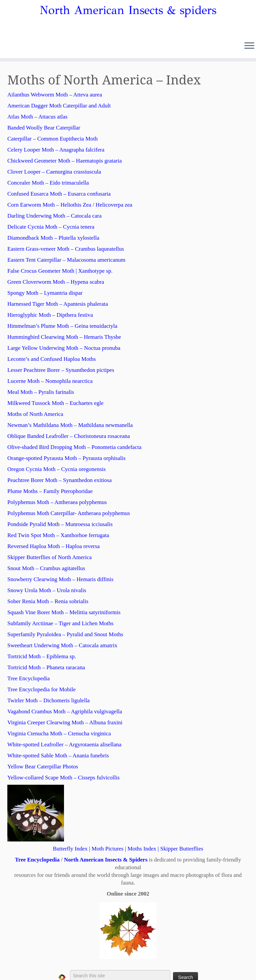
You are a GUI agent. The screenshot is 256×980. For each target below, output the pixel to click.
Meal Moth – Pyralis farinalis (41, 392)
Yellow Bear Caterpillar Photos (43, 767)
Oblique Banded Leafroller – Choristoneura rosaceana (69, 436)
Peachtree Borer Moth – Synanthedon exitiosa (59, 480)
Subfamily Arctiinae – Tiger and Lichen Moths (60, 623)
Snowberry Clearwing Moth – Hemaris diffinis (60, 579)
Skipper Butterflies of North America (49, 557)
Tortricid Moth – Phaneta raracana (46, 667)
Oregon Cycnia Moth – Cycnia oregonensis (56, 469)
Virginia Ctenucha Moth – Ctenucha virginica (59, 733)
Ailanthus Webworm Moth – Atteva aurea (55, 95)
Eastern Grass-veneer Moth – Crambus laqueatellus (66, 249)
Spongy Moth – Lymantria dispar (45, 293)
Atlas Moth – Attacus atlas (37, 117)
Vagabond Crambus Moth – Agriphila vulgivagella (65, 711)
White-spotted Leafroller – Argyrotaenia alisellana (64, 745)
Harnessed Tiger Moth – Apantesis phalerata (58, 304)
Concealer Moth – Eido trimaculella (48, 183)
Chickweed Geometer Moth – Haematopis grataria (64, 161)
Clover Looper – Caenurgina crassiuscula (54, 172)
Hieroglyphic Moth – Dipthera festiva (50, 315)
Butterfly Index (70, 849)
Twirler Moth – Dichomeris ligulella (48, 700)
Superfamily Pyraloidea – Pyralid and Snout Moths (65, 634)
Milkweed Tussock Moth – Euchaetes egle (55, 403)
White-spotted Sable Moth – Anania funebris (58, 756)
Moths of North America (35, 414)
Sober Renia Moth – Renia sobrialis (48, 601)
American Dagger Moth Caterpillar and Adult (59, 106)
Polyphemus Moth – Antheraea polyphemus (57, 502)
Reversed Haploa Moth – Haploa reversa (53, 546)
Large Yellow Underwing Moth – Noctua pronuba (64, 348)
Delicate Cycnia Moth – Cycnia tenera (51, 227)
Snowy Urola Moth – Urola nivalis (47, 590)
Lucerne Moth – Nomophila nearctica (50, 381)
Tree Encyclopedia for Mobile (41, 689)
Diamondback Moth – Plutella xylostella (53, 238)
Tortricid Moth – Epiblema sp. (42, 656)
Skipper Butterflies (182, 849)
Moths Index (142, 849)
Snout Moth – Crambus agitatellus (46, 568)
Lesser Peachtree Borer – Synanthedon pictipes (61, 370)
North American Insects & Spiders (106, 860)
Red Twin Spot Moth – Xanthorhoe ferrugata (58, 535)
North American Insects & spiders (128, 10)
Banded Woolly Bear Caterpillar (44, 128)
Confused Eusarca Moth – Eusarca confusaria (59, 194)
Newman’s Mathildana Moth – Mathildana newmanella (70, 425)
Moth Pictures (108, 849)
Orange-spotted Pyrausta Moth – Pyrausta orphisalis (66, 458)
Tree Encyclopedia (28, 678)
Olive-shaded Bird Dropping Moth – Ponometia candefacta (74, 447)
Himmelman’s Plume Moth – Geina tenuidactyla (62, 326)
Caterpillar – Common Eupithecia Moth (52, 139)
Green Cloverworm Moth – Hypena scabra (56, 282)
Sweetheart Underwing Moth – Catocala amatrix (62, 645)
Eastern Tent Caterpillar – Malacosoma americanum (66, 260)
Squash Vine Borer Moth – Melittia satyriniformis (64, 612)
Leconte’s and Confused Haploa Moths (51, 359)
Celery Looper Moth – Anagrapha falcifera (56, 150)
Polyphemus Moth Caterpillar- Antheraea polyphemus (69, 513)
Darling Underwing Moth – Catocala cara (54, 216)
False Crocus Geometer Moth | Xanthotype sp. (60, 271)
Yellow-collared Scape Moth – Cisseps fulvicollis (63, 778)
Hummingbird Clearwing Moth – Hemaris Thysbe (64, 337)
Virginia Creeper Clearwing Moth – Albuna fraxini (65, 722)
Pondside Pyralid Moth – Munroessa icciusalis (60, 524)
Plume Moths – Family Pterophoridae (50, 491)
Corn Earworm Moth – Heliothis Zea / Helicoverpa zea (70, 205)
